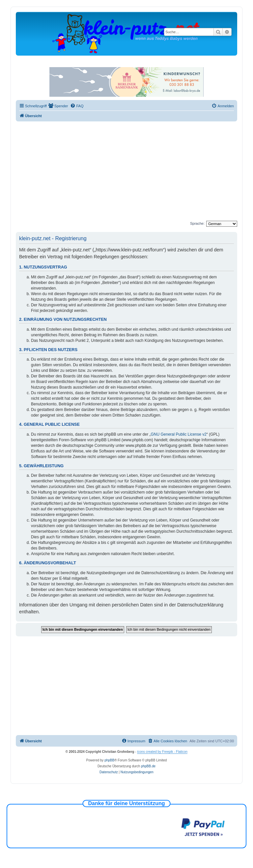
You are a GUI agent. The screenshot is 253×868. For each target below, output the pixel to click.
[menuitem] (58, 106)
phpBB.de (148, 766)
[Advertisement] (134, 171)
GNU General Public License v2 (179, 434)
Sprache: (197, 223)
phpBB (109, 760)
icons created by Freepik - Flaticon (162, 752)
